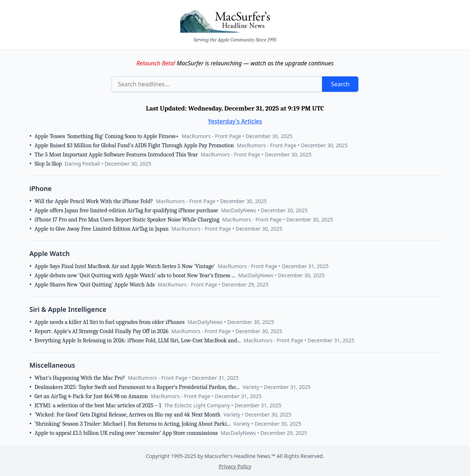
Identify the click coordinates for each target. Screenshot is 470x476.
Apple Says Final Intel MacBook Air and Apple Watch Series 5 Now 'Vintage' (125, 266)
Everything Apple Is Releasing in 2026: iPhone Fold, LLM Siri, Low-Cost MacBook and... (138, 340)
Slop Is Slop (48, 164)
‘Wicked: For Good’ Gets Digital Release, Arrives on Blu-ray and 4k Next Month (128, 415)
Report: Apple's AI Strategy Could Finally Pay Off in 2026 (102, 331)
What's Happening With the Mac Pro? (80, 378)
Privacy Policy (235, 466)
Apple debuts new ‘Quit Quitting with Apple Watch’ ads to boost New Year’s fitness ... (135, 275)
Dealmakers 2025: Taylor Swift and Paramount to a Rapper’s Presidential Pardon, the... (137, 387)
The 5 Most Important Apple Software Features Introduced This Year (116, 155)
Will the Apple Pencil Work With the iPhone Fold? (94, 201)
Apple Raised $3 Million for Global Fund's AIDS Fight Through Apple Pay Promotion (134, 145)
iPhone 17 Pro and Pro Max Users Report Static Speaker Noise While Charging (127, 220)
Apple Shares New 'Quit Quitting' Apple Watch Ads (95, 285)
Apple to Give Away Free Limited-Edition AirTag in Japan (102, 229)
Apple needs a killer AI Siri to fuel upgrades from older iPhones (110, 322)
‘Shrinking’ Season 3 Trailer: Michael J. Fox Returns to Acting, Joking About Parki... (132, 424)
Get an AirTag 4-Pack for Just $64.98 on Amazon (91, 396)
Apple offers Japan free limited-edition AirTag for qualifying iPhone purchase (126, 210)
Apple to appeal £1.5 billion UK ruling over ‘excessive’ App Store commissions (126, 433)
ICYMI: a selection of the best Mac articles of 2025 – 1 (98, 405)
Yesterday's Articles (235, 121)
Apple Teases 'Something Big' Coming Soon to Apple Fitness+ (107, 136)
